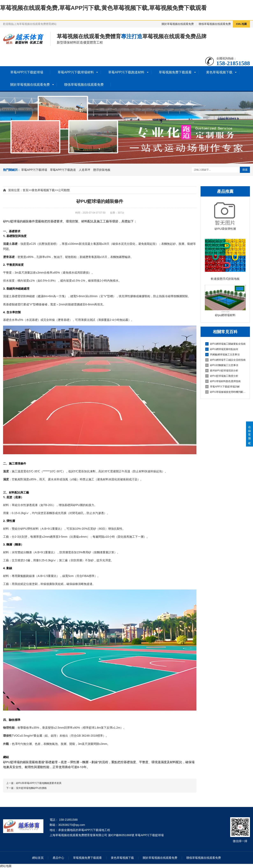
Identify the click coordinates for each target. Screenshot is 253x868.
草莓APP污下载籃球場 (27, 72)
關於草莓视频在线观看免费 (178, 24)
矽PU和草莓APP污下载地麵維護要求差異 (39, 783)
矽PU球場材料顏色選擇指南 (223, 381)
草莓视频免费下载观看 (175, 72)
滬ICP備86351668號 (121, 835)
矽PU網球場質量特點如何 (222, 349)
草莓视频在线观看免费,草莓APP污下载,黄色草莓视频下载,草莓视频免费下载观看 (103, 8)
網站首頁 (38, 858)
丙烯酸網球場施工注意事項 (222, 355)
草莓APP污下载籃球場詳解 (222, 387)
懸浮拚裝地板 (102, 170)
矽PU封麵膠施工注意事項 (222, 365)
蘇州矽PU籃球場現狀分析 (222, 371)
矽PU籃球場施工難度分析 (222, 376)
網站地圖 (6, 866)
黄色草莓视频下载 (219, 72)
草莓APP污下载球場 (34, 170)
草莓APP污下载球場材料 (76, 72)
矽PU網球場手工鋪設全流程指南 (225, 360)
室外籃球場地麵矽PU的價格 (31, 788)
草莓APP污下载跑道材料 (126, 72)
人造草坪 (85, 170)
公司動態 (64, 190)
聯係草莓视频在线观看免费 (215, 24)
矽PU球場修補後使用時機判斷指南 (225, 392)
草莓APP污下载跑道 (63, 170)
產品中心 (58, 858)
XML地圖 (241, 24)
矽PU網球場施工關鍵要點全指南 (225, 344)
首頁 (26, 190)
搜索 (245, 170)
